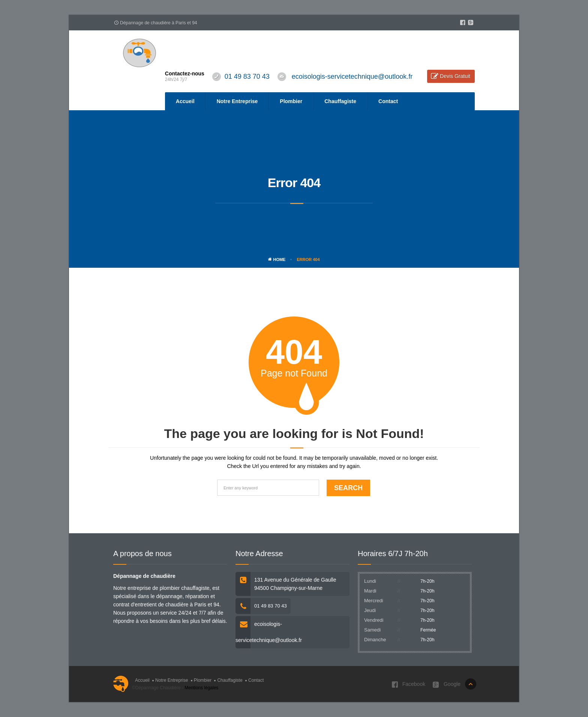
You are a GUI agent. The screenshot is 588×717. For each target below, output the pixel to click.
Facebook (408, 685)
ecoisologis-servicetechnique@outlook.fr (352, 76)
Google (447, 685)
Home (277, 259)
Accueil (185, 101)
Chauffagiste (340, 101)
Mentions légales (201, 688)
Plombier (291, 101)
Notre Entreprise (237, 101)
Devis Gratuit (455, 76)
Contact (388, 101)
